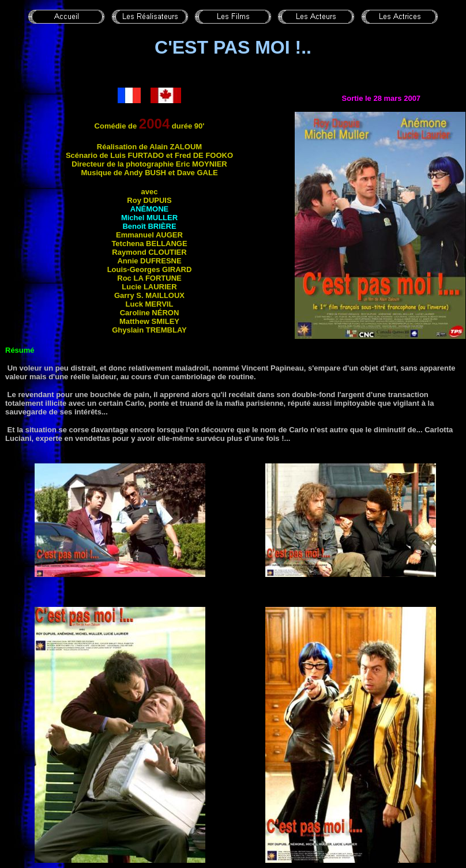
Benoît (149, 226)
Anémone (149, 209)
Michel (149, 218)
